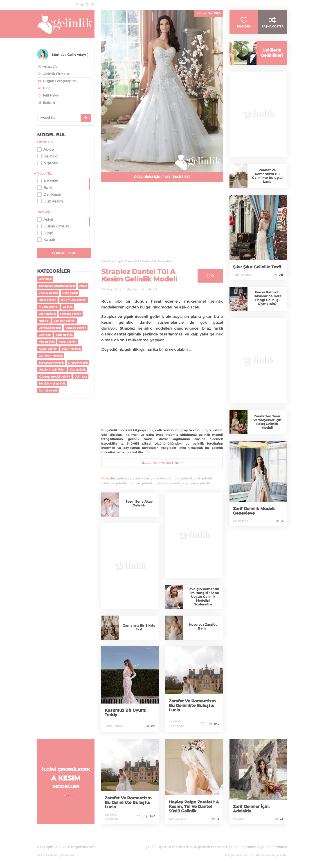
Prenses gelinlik (71, 314)
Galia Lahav (114, 726)
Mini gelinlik (47, 342)
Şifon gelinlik (47, 314)
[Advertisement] (162, 223)
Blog (44, 88)
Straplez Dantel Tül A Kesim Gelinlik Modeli (139, 275)
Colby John (241, 521)
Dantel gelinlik (48, 390)
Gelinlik (68, 307)
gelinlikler (237, 847)
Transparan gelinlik (51, 363)
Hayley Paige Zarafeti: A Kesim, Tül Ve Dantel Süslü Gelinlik (194, 807)
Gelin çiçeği (70, 293)
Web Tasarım (48, 855)
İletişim (46, 103)
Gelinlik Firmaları (54, 74)
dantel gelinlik (141, 483)
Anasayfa (47, 67)
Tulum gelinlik (71, 349)
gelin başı (142, 478)
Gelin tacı (81, 377)
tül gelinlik (204, 478)
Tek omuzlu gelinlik (73, 300)
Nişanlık (44, 321)
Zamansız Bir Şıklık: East (139, 627)
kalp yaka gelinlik (197, 483)
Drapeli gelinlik (78, 363)
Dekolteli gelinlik (50, 328)
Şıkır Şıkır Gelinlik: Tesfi (257, 267)
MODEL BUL (64, 253)
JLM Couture (177, 819)
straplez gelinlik (166, 478)
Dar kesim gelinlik (51, 356)
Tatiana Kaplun (243, 275)
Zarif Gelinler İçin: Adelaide (251, 809)
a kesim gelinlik (114, 483)
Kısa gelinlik (78, 370)
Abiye (83, 286)
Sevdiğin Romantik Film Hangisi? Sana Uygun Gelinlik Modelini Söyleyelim (203, 597)
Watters (238, 819)
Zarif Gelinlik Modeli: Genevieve (254, 511)
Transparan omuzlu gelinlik (57, 286)
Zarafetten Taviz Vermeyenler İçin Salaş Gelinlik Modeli (267, 422)
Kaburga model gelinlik (54, 377)
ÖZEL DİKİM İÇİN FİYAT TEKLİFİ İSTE (162, 177)
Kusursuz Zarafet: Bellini (203, 626)
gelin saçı (124, 478)
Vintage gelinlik (76, 328)
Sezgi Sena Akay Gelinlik (139, 503)
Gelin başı (45, 279)
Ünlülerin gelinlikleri (52, 370)
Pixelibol (263, 855)
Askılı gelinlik (67, 342)
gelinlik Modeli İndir (162, 463)
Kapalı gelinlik (48, 349)
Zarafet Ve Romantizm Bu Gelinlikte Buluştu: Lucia (192, 706)
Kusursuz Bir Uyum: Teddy (125, 713)
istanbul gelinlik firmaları (267, 847)
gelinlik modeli (168, 483)
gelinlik (187, 478)
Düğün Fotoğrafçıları (57, 81)
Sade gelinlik (64, 335)
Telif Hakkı (48, 95)
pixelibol (67, 855)
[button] (65, 795)
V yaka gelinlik (48, 293)
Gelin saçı (45, 335)
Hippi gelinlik (47, 300)
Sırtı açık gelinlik (64, 321)
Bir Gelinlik (135, 289)
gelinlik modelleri (173, 847)
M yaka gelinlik (48, 307)
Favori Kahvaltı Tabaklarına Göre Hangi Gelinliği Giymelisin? (267, 298)
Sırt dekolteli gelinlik (52, 383)
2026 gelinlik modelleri (208, 847)
